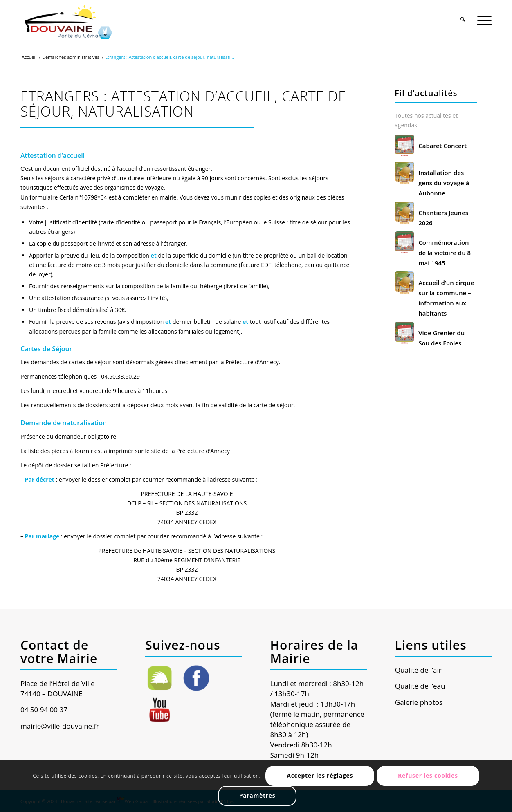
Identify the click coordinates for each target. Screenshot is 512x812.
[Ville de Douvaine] (68, 22)
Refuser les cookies (428, 775)
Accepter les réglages (320, 775)
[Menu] (484, 16)
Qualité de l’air (418, 670)
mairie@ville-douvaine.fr (60, 726)
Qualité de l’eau (420, 686)
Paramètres (257, 795)
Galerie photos (419, 702)
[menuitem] (463, 15)
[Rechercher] (463, 16)
